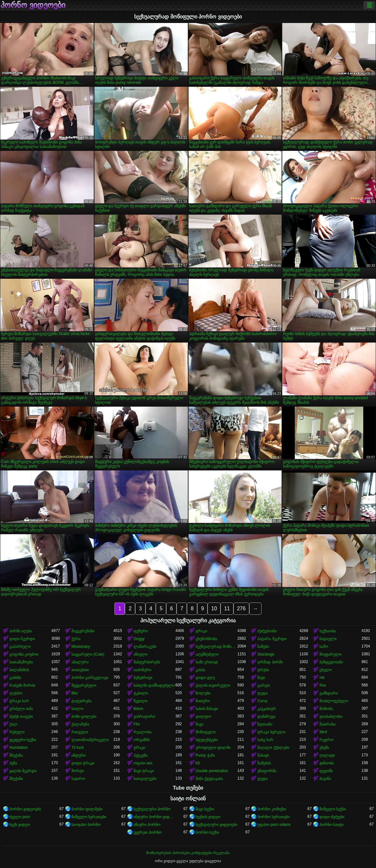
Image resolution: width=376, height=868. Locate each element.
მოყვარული (330, 654)
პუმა (13, 763)
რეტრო (326, 740)
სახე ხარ (265, 740)
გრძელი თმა (21, 709)
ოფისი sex (143, 763)
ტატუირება (81, 701)
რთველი (80, 732)
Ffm (137, 724)
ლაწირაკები (145, 647)
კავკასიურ (267, 709)
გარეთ (264, 685)
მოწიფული (206, 732)
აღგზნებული (207, 654)
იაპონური (142, 670)
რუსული (17, 732)
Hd (322, 678)
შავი (261, 678)
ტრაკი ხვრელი (271, 732)
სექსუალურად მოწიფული (217, 647)
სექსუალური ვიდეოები (216, 825)
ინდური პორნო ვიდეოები (155, 817)
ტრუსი (263, 670)
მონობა (326, 709)
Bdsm (139, 709)
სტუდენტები (207, 740)
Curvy (262, 701)
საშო (324, 647)
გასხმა (15, 678)
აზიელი (140, 654)
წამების (264, 763)
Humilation (19, 748)
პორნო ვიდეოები (33, 5)
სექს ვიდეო (20, 825)
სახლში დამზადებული (154, 685)
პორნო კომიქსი (272, 809)
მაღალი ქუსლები (273, 748)
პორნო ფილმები (87, 809)
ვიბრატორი (144, 716)
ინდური (79, 755)
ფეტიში (326, 771)
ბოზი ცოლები (84, 716)
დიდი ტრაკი (83, 763)
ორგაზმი (142, 740)
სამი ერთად (207, 662)
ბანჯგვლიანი (331, 662)
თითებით (80, 670)
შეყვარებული (84, 685)
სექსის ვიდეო (208, 817)
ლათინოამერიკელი (90, 740)
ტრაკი (201, 631)
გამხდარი (329, 693)
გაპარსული (20, 647)
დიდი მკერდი (22, 639)
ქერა (76, 639)
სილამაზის (19, 670)
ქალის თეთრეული (213, 685)
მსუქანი (16, 779)
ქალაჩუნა (80, 724)
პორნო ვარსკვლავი (90, 678)
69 (198, 763)
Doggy (139, 639)
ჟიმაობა (327, 763)
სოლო (77, 709)
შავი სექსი (205, 809)
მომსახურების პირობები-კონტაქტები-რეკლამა (188, 853)
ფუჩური (141, 631)
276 (241, 609)
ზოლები (203, 693)
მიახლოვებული (334, 701)
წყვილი (140, 701)
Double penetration (212, 771)
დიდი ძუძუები (332, 817)
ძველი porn (20, 817)
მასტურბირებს (147, 662)
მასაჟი (263, 755)
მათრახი (328, 724)
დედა (263, 693)
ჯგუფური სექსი (23, 740)
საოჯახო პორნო (86, 825)
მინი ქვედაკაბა (209, 779)
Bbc (75, 693)
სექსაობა (328, 631)
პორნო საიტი (332, 825)
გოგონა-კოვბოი (24, 654)
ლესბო (16, 693)
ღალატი (327, 755)
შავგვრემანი (83, 631)
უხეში (324, 748)
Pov (323, 685)
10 (214, 609)
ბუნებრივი (143, 678)
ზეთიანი (265, 724)
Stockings (266, 654)
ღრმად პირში (270, 662)
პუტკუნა (141, 755)
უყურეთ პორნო (148, 832)
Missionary (81, 647)
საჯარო (78, 779)
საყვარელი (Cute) (88, 654)
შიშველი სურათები (89, 817)
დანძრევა (266, 716)
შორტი (78, 771)
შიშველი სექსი (333, 809)
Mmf (323, 732)
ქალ (13, 724)
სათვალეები (145, 779)
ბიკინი (325, 779)
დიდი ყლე (205, 678)
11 (227, 609)
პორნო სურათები (273, 817)
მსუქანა (16, 755)
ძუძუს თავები (21, 716)
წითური (203, 701)
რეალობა (143, 732)
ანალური (80, 662)
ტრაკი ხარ (19, 701)
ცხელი (326, 670)
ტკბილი (141, 693)
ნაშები (263, 647)
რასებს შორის (22, 685)
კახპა (200, 670)
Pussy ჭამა (205, 755)
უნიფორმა (267, 771)
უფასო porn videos (274, 825)
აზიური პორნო (147, 825)
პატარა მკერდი (272, 639)
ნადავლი (328, 639)
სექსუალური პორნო (152, 809)
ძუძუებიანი (267, 631)
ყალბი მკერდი (23, 771)
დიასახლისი (331, 716)
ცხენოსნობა (206, 639)
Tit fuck (78, 748)
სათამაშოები (21, 662)
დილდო (203, 716)
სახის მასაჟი (207, 709)
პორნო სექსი (207, 832)
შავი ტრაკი (144, 771)
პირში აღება (21, 631)
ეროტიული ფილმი (213, 748)
